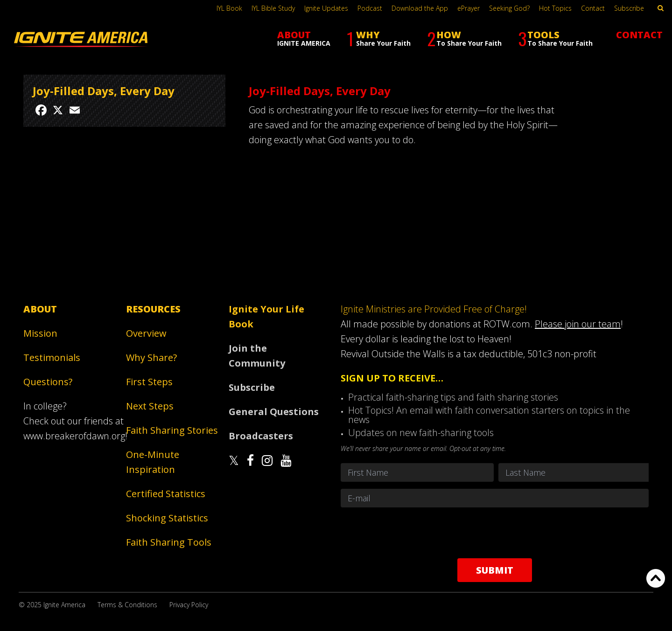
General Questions (274, 412)
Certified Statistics (166, 494)
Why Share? (151, 357)
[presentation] (495, 533)
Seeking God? (509, 8)
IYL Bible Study (273, 8)
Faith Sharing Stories (172, 430)
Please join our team (578, 324)
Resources (153, 309)
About (40, 309)
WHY (379, 38)
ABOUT (304, 38)
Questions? (48, 382)
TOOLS (555, 38)
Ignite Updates (326, 8)
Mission (40, 333)
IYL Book (229, 8)
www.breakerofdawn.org (74, 436)
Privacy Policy (189, 605)
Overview (146, 333)
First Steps (149, 382)
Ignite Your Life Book (266, 316)
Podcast (370, 8)
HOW (464, 38)
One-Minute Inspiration (153, 462)
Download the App (420, 8)
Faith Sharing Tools (169, 542)
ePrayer (469, 8)
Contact (593, 8)
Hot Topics (555, 8)
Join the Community (257, 356)
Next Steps (150, 406)
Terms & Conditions (127, 605)
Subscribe (629, 8)
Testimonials (52, 357)
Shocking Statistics (167, 518)
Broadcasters (261, 436)
